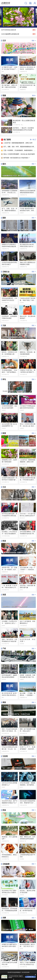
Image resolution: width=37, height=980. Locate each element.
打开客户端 (18, 977)
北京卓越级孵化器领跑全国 (10, 34)
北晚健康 (6, 864)
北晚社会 (6, 272)
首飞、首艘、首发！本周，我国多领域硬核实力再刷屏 (20, 147)
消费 (4, 918)
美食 (4, 810)
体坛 (4, 379)
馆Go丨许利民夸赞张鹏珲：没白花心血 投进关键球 (19, 154)
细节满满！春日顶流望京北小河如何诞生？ (17, 158)
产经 (4, 649)
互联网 (5, 756)
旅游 (4, 433)
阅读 (4, 541)
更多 (34, 40)
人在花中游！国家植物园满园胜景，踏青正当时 (18, 143)
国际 (4, 218)
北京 (4, 41)
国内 (4, 164)
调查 (4, 702)
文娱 (4, 325)
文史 (4, 487)
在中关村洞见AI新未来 (9, 30)
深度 (4, 595)
